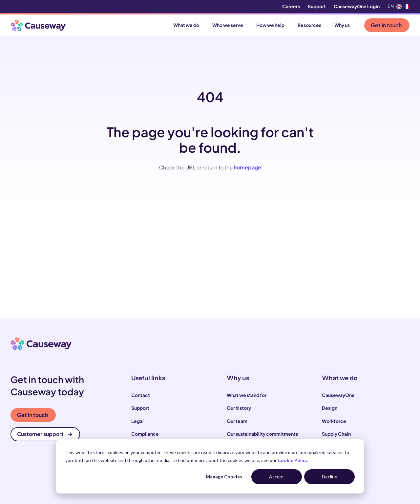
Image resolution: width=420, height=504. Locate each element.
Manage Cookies (224, 477)
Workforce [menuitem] (334, 421)
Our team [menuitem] (237, 421)
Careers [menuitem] (291, 6)
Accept (277, 477)
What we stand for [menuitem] (247, 395)
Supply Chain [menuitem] (336, 434)
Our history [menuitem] (239, 408)
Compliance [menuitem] (145, 434)
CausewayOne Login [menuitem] (357, 6)
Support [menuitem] (317, 6)
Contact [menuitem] (141, 395)
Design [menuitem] (330, 408)
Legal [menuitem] (137, 421)
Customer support (45, 434)
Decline (330, 477)
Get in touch (386, 25)
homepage (247, 167)
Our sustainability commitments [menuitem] (262, 434)
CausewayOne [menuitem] (338, 395)
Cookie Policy (293, 460)
